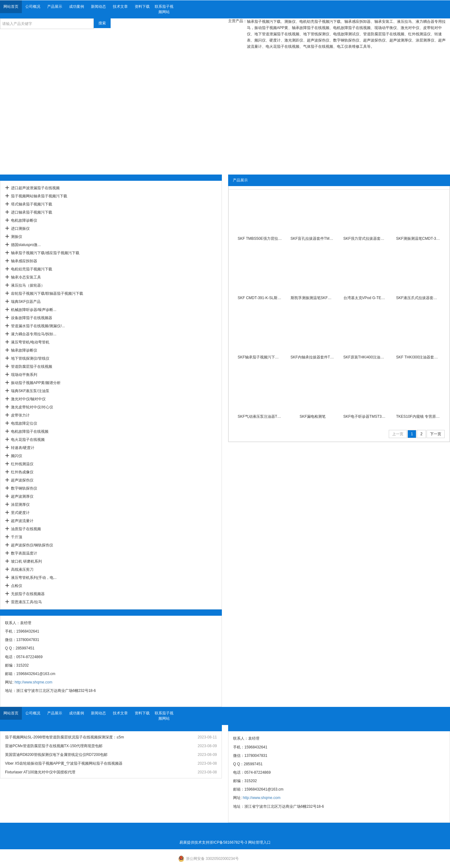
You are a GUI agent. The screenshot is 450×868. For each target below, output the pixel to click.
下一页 (436, 434)
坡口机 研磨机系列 (26, 561)
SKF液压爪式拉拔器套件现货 (418, 298)
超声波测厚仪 (22, 496)
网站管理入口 (259, 842)
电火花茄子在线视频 (28, 440)
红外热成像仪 (22, 472)
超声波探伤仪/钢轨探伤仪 (32, 545)
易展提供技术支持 (194, 842)
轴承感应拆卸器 (24, 261)
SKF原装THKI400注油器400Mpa (366, 357)
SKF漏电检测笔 (313, 417)
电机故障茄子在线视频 (30, 432)
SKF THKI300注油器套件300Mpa (418, 357)
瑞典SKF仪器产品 (26, 302)
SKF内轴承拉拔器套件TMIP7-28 (313, 357)
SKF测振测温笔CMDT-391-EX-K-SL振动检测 (418, 239)
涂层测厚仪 (20, 505)
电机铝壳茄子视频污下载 (32, 269)
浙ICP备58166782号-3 (228, 842)
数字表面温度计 (24, 553)
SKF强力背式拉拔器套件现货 (366, 239)
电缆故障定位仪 (24, 423)
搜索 (102, 23)
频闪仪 (17, 456)
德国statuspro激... (26, 245)
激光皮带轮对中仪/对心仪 (32, 407)
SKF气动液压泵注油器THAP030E (260, 417)
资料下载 (142, 7)
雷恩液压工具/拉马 (26, 602)
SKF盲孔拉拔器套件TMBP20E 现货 (313, 239)
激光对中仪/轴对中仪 (28, 399)
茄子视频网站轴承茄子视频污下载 (39, 196)
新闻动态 (98, 7)
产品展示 (55, 7)
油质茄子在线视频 (26, 529)
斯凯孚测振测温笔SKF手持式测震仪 (313, 298)
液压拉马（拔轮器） (28, 285)
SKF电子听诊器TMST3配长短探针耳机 (366, 417)
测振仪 (17, 237)
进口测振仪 (20, 229)
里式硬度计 (20, 513)
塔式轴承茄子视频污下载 (32, 204)
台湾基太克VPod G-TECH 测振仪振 (366, 298)
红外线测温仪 (22, 464)
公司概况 (33, 7)
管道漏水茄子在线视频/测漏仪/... (38, 326)
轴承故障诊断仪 (24, 350)
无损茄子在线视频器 (28, 594)
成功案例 (77, 7)
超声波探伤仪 (22, 480)
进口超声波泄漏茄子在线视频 (35, 188)
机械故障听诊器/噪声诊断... (34, 310)
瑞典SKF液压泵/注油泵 (30, 391)
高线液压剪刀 (22, 570)
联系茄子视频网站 (164, 9)
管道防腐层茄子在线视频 (32, 367)
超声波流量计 (22, 521)
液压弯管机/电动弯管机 (30, 342)
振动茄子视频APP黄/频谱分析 (36, 383)
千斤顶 (17, 537)
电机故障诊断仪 (24, 220)
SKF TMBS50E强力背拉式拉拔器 (260, 239)
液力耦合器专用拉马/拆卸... (34, 334)
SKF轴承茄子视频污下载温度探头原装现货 (260, 357)
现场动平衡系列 (24, 375)
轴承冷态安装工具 (26, 277)
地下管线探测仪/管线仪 (30, 358)
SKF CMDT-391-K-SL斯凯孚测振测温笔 (260, 298)
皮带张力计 (20, 415)
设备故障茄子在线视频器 (32, 318)
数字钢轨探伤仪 (24, 488)
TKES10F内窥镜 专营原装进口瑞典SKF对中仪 (418, 417)
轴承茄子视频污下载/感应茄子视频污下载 (45, 253)
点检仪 (17, 586)
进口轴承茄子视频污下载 (32, 212)
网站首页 (11, 7)
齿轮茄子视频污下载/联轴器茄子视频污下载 (47, 293)
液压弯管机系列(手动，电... (34, 578)
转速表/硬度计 (23, 448)
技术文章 (120, 7)
